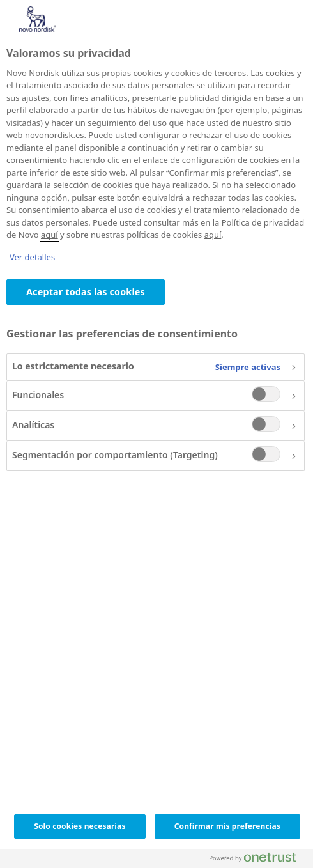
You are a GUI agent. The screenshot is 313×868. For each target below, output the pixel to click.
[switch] (266, 394)
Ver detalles (32, 257)
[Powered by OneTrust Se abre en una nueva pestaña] (258, 860)
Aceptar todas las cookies (86, 292)
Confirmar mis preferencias (227, 826)
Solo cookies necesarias (80, 826)
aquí (50, 235)
